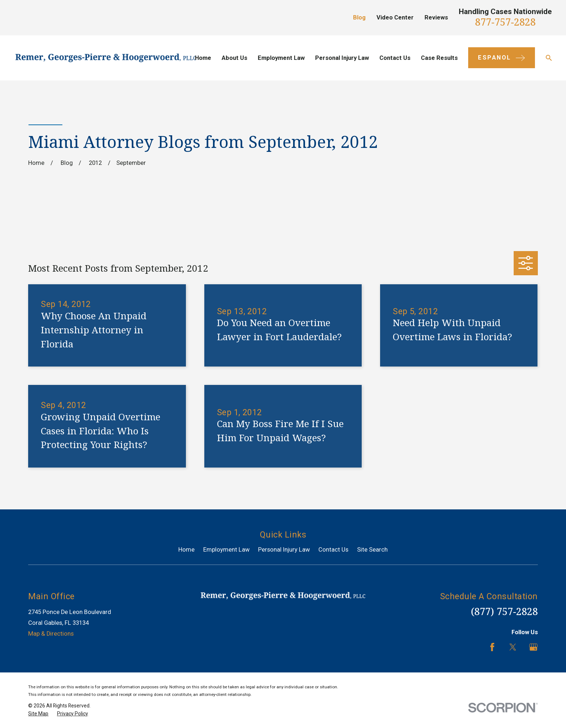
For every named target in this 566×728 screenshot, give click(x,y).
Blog (359, 17)
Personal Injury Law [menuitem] (342, 58)
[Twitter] (513, 647)
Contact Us (333, 550)
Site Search (372, 550)
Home (186, 550)
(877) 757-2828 (504, 611)
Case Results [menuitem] (439, 58)
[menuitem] (38, 714)
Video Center (395, 17)
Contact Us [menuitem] (395, 58)
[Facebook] (492, 647)
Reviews (436, 17)
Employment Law (227, 550)
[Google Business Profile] (533, 647)
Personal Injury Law (284, 550)
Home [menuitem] (203, 58)
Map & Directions (51, 634)
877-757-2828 (505, 22)
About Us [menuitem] (234, 58)
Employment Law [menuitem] (281, 58)
